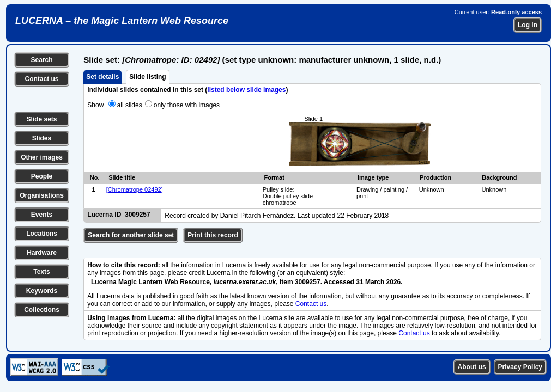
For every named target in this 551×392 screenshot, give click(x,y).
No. (95, 177)
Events (42, 215)
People (42, 176)
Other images (42, 157)
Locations (42, 234)
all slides (130, 105)
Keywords (42, 291)
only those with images (187, 105)
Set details (102, 77)
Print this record (213, 235)
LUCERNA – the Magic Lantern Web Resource (122, 21)
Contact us (41, 79)
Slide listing (147, 77)
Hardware (42, 253)
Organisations (42, 195)
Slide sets (41, 119)
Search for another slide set (131, 235)
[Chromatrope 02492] (135, 189)
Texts (41, 272)
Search (41, 60)
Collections (42, 310)
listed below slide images (246, 90)
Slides (42, 138)
